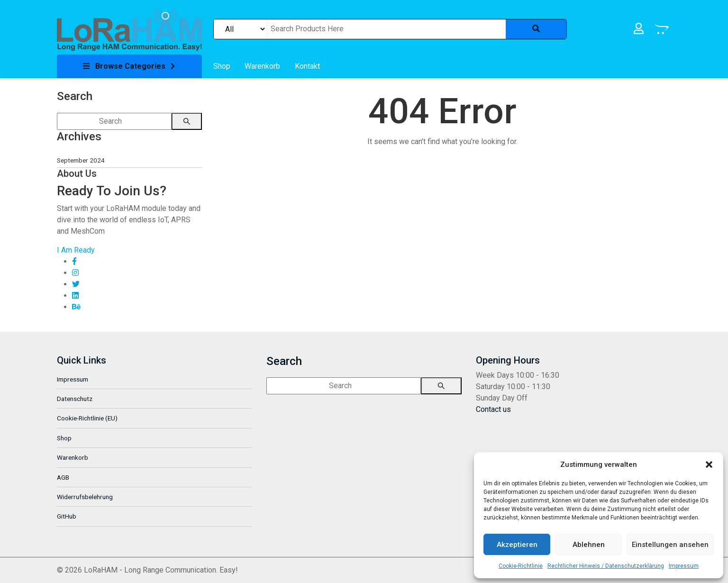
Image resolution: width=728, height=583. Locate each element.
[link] (129, 29)
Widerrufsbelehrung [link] (85, 497)
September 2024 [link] (81, 160)
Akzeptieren (517, 545)
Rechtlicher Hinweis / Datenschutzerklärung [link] (606, 566)
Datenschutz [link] (75, 399)
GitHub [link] (67, 516)
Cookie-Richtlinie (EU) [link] (87, 418)
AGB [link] (63, 477)
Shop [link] (64, 438)
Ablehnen (589, 545)
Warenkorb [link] (73, 457)
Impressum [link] (684, 566)
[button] (709, 465)
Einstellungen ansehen (670, 545)
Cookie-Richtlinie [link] (521, 566)
